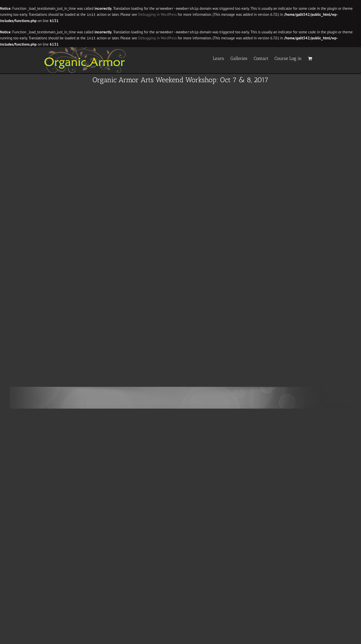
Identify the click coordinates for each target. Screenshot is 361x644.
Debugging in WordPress (157, 14)
